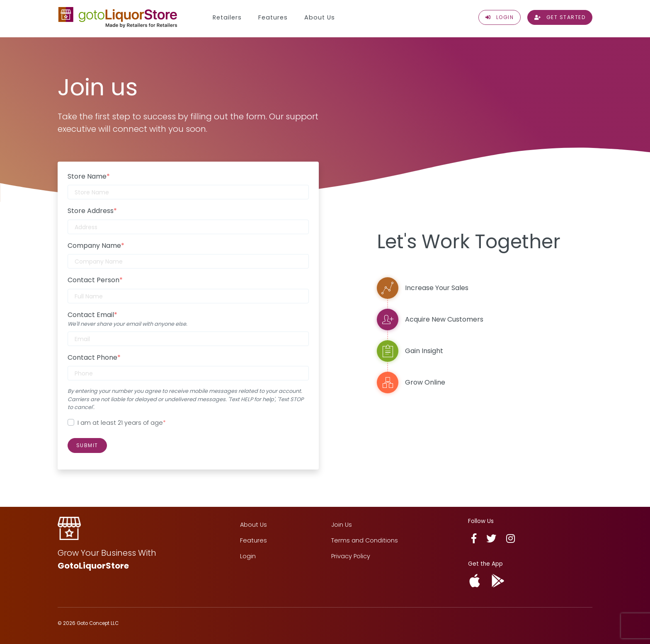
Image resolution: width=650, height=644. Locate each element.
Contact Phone (94, 357)
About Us (320, 17)
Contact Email (92, 315)
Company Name (96, 246)
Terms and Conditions (365, 540)
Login (248, 556)
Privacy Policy (351, 556)
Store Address (92, 211)
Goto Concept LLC (98, 623)
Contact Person (95, 280)
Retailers (227, 17)
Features (273, 17)
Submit (87, 445)
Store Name (89, 176)
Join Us (342, 525)
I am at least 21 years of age (122, 423)
